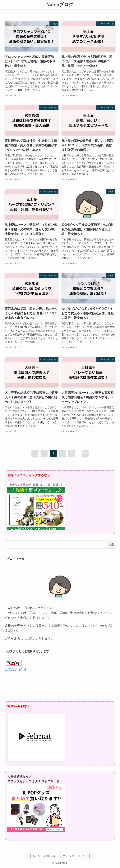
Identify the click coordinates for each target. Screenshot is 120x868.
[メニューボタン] (5, 5)
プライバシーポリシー (75, 856)
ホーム (36, 856)
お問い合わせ (51, 856)
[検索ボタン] (115, 5)
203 (85, 453)
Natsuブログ (60, 5)
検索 (111, 544)
